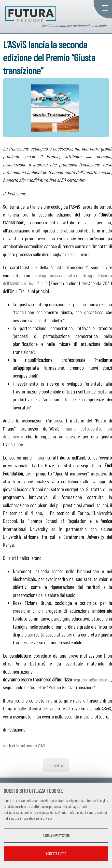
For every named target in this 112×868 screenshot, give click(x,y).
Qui (6, 812)
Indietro (56, 765)
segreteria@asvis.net (92, 679)
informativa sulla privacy (36, 818)
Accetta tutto (56, 854)
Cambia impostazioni (56, 836)
